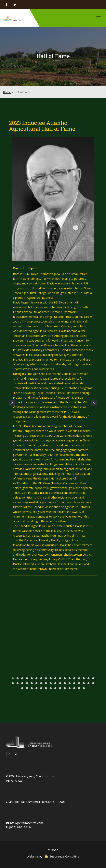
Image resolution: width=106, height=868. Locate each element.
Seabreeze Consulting (62, 856)
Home (7, 92)
